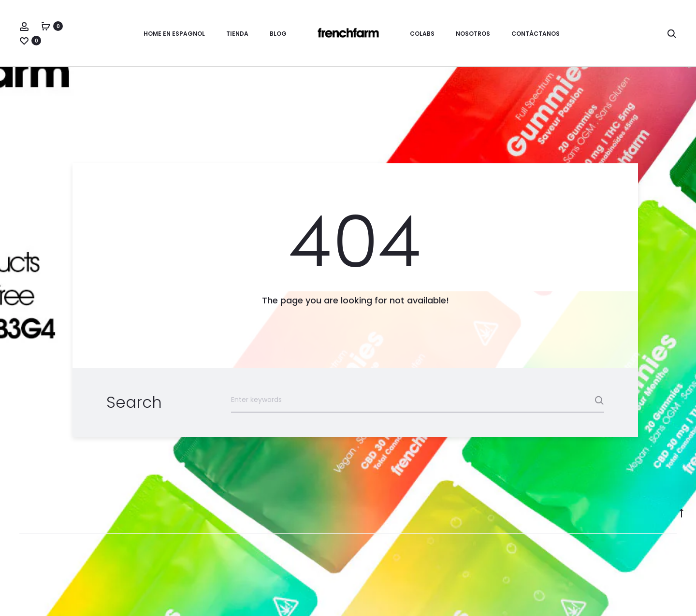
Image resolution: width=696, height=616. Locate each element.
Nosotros (473, 34)
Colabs (422, 34)
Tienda (237, 34)
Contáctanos (536, 34)
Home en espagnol (174, 34)
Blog (278, 34)
